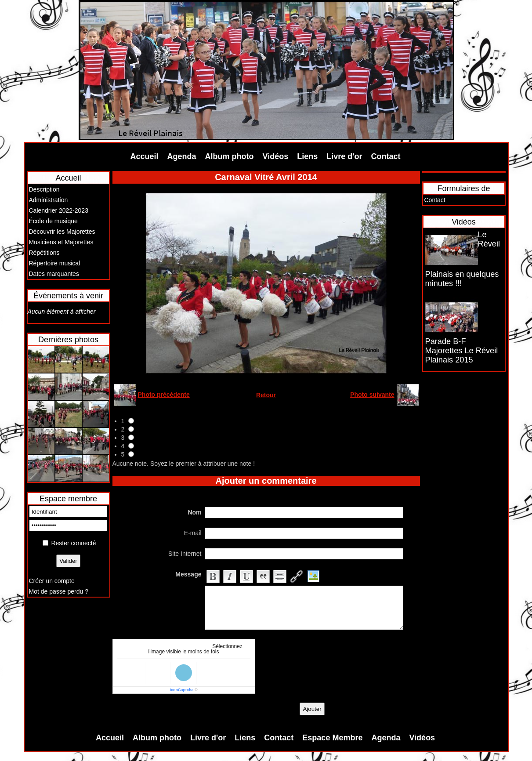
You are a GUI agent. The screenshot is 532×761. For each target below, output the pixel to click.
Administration (49, 200)
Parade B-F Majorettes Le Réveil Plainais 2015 (462, 351)
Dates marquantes (54, 274)
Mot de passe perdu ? (59, 591)
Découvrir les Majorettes (62, 232)
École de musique (53, 221)
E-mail (193, 533)
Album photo (230, 156)
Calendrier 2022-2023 (59, 210)
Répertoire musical (55, 263)
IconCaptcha (181, 690)
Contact (386, 156)
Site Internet (185, 554)
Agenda (182, 156)
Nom (194, 512)
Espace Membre (332, 738)
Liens (307, 156)
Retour (266, 395)
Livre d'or (344, 156)
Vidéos (276, 156)
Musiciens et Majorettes (61, 242)
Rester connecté (73, 543)
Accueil (145, 156)
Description (44, 189)
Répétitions (44, 253)
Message (188, 574)
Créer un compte (52, 581)
